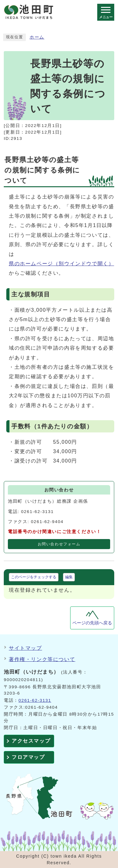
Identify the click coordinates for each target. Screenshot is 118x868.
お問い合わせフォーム (59, 544)
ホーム (37, 37)
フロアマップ (28, 757)
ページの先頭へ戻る (92, 623)
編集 (69, 577)
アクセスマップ (31, 741)
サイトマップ (25, 648)
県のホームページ (61, 264)
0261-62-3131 (35, 700)
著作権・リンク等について (42, 659)
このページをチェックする (34, 577)
